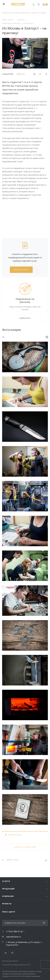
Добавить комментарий (25, 847)
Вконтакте (6, 953)
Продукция (8, 889)
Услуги (6, 881)
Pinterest (12, 953)
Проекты (7, 904)
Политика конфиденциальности (16, 965)
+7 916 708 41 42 (14, 932)
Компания (8, 896)
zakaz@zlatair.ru (13, 937)
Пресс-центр (9, 912)
